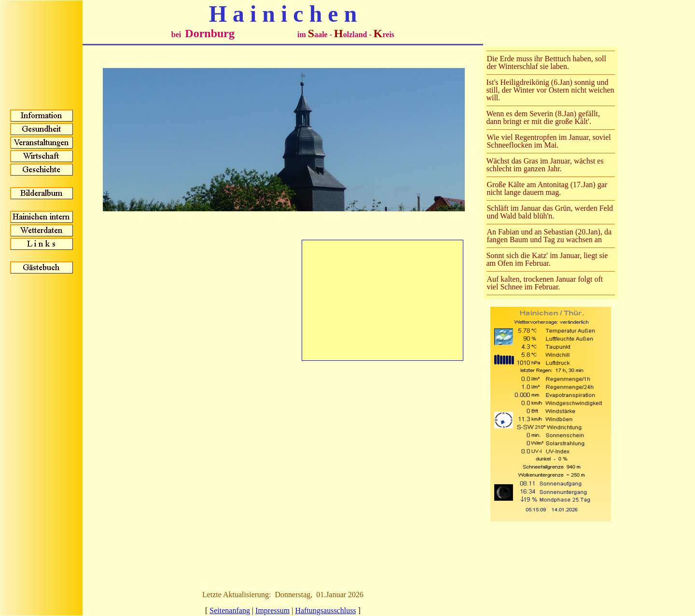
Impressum (272, 610)
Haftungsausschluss (325, 610)
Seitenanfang (230, 610)
